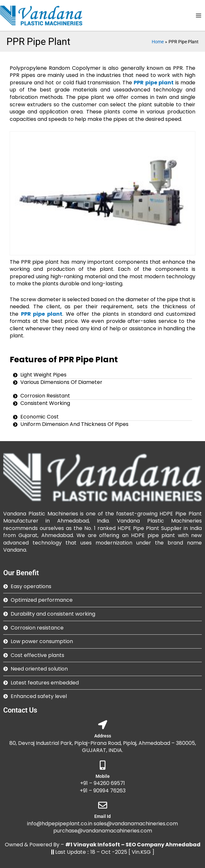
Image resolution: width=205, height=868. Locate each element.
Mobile (103, 776)
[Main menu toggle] (199, 15)
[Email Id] (103, 805)
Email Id (102, 816)
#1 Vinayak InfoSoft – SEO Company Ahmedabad (133, 845)
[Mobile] (103, 765)
